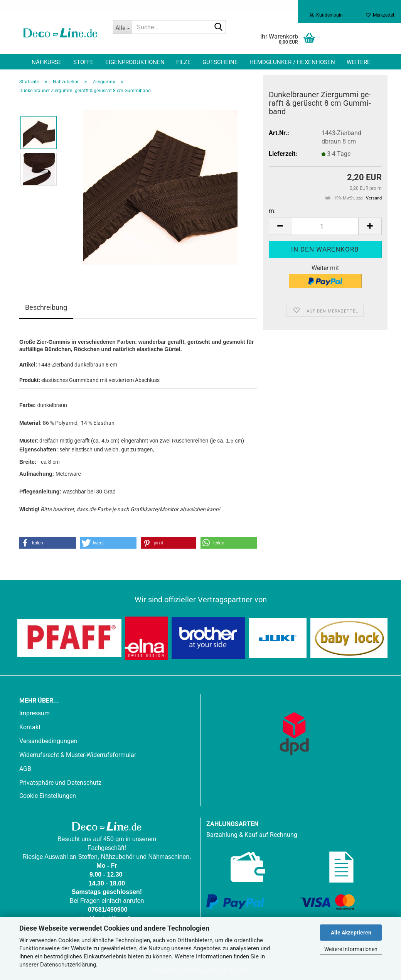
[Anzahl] (325, 226)
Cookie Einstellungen (48, 796)
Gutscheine (220, 62)
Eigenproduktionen (135, 62)
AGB (25, 769)
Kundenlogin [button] (326, 15)
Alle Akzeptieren (351, 933)
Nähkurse (47, 62)
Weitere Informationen (351, 949)
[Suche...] (123, 27)
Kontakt (30, 727)
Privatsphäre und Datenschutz (60, 783)
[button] (280, 226)
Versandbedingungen (48, 741)
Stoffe (83, 62)
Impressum (35, 713)
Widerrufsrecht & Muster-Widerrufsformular (78, 755)
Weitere (359, 62)
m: (272, 211)
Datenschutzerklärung (68, 965)
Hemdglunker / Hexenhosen (292, 62)
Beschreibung (46, 307)
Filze (184, 62)
